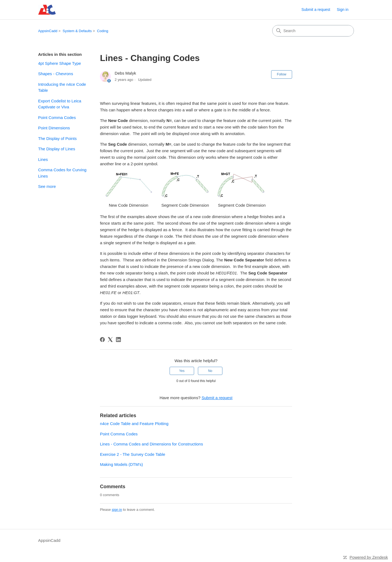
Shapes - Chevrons (56, 74)
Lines (43, 159)
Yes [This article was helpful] (182, 371)
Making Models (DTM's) (121, 464)
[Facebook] (102, 340)
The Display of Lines (57, 149)
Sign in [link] (343, 10)
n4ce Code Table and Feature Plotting (134, 424)
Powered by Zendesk (369, 557)
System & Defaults (77, 31)
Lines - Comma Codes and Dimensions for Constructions (151, 444)
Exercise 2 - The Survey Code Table (133, 454)
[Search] (313, 31)
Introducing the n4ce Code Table (62, 87)
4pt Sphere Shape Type (59, 63)
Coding (102, 31)
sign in (117, 510)
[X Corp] (110, 340)
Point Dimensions (54, 128)
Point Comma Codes (57, 117)
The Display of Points (57, 138)
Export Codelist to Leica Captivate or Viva (60, 104)
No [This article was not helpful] (210, 371)
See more (47, 186)
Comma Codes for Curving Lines (62, 173)
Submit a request (316, 10)
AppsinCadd (48, 31)
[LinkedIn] (118, 340)
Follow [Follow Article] (282, 74)
